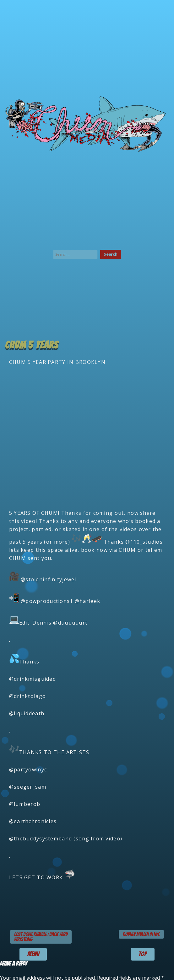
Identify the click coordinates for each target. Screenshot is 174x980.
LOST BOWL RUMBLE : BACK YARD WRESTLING (41, 937)
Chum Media (87, 123)
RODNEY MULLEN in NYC (141, 934)
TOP (143, 954)
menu (33, 954)
